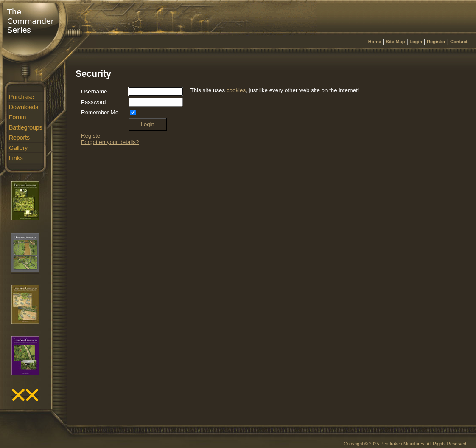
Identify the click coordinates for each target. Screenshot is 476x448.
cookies (236, 90)
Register (436, 42)
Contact (459, 42)
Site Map (395, 42)
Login (416, 42)
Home (375, 42)
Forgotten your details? (110, 142)
